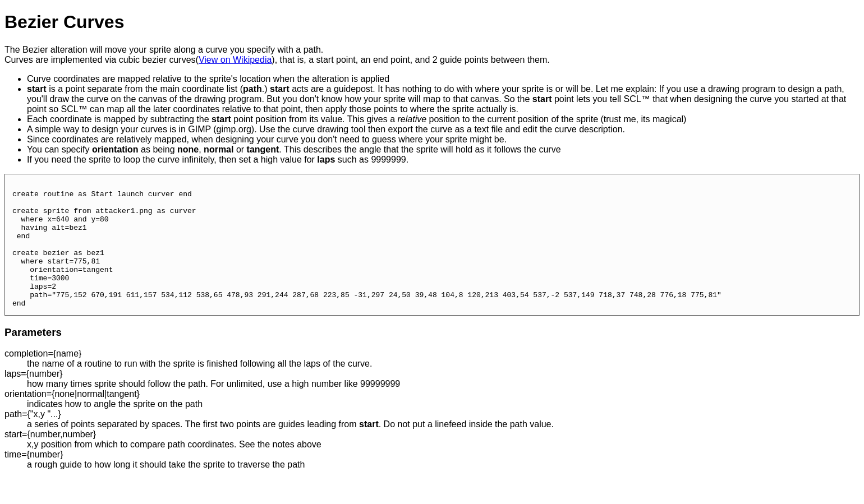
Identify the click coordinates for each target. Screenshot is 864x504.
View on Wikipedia (235, 60)
